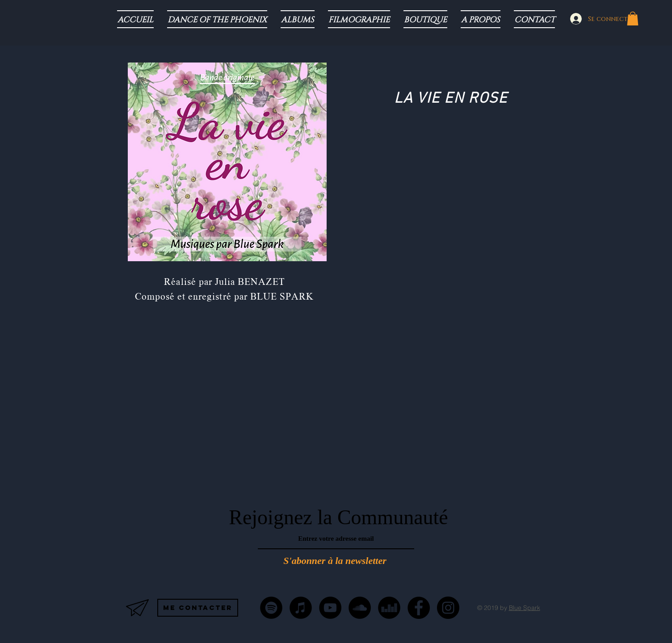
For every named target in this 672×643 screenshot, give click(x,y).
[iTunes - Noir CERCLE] (301, 608)
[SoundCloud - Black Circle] (360, 608)
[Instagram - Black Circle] (448, 608)
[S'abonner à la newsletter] (335, 561)
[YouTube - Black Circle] (330, 608)
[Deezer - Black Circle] (389, 608)
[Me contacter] (198, 608)
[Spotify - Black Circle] (271, 608)
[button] (633, 19)
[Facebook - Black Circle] (419, 608)
